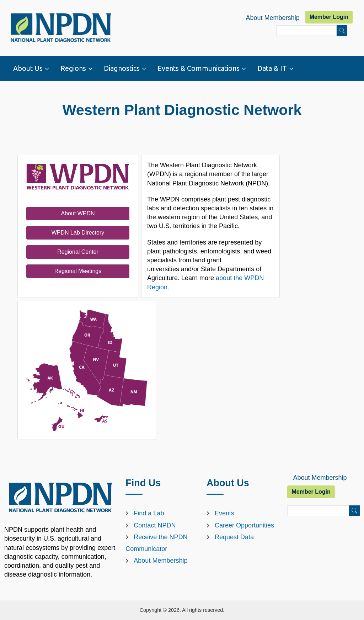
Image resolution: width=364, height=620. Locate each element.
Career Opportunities (244, 525)
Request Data (234, 537)
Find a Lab (149, 513)
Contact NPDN (155, 525)
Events (224, 513)
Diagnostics (122, 68)
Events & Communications (199, 68)
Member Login (329, 17)
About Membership (273, 18)
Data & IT (272, 68)
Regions (73, 68)
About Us (28, 68)
